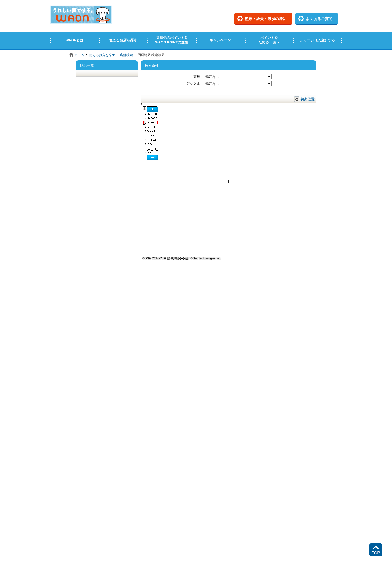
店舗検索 (126, 55)
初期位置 (307, 99)
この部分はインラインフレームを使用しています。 (196, 25)
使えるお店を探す (102, 55)
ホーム (79, 55)
